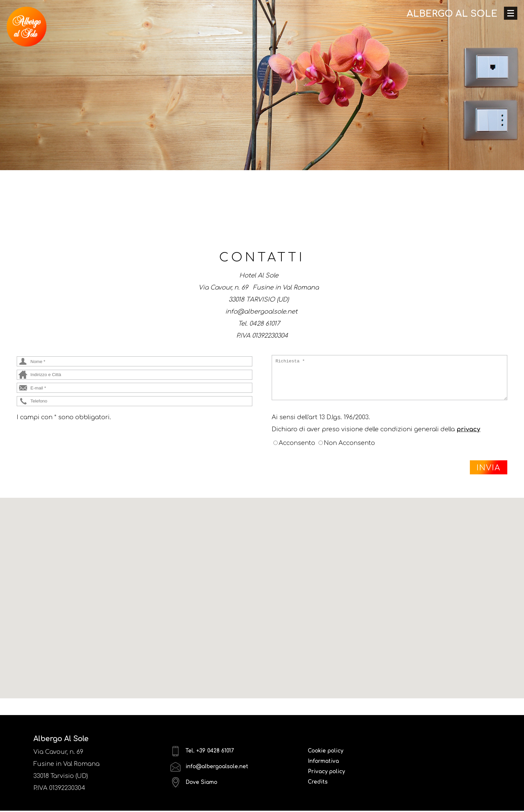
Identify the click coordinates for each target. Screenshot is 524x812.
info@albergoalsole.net (215, 771)
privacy (468, 429)
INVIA (489, 468)
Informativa (326, 764)
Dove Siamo (196, 789)
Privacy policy (330, 776)
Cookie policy (329, 752)
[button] (262, 592)
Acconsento (297, 443)
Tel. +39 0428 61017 (206, 752)
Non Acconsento (349, 443)
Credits (319, 788)
